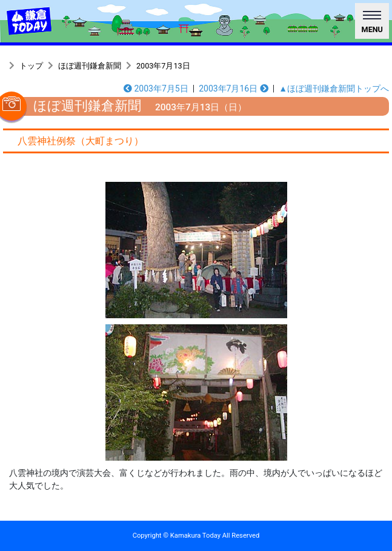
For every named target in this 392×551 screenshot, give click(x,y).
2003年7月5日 (156, 88)
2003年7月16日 (234, 88)
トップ (31, 66)
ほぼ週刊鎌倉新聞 (90, 66)
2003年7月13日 (163, 66)
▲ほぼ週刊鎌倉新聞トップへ (334, 88)
